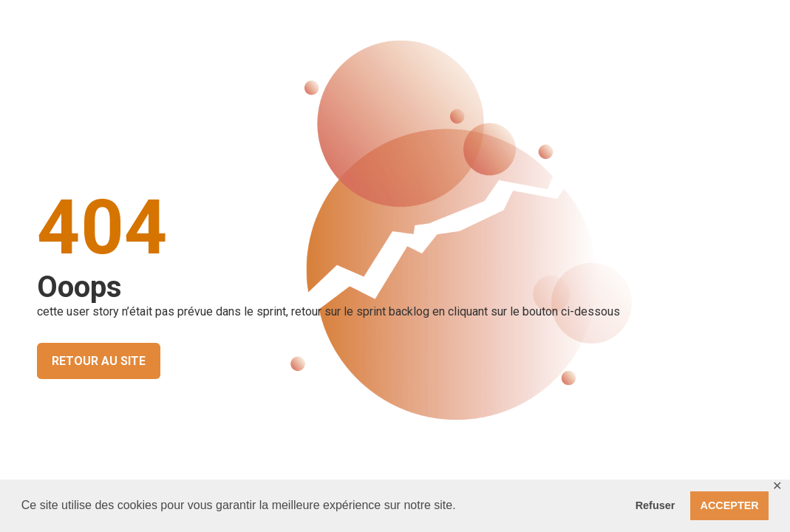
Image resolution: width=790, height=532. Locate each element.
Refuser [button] (656, 505)
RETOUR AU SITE (99, 361)
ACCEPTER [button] (730, 505)
